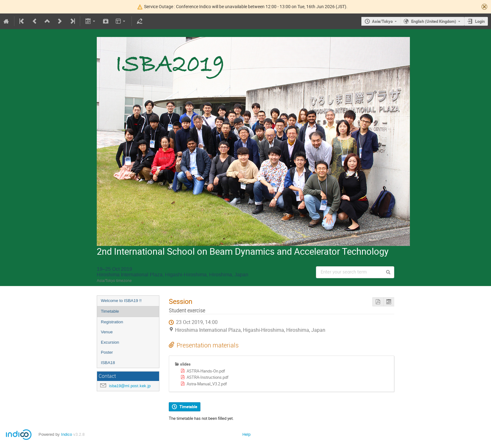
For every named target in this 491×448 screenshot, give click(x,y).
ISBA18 (108, 363)
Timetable (110, 311)
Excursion (110, 342)
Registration (112, 322)
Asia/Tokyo (382, 21)
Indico (67, 434)
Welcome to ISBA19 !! (121, 301)
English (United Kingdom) (434, 21)
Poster (107, 352)
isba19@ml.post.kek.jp (130, 386)
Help (246, 434)
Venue (107, 332)
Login (480, 21)
